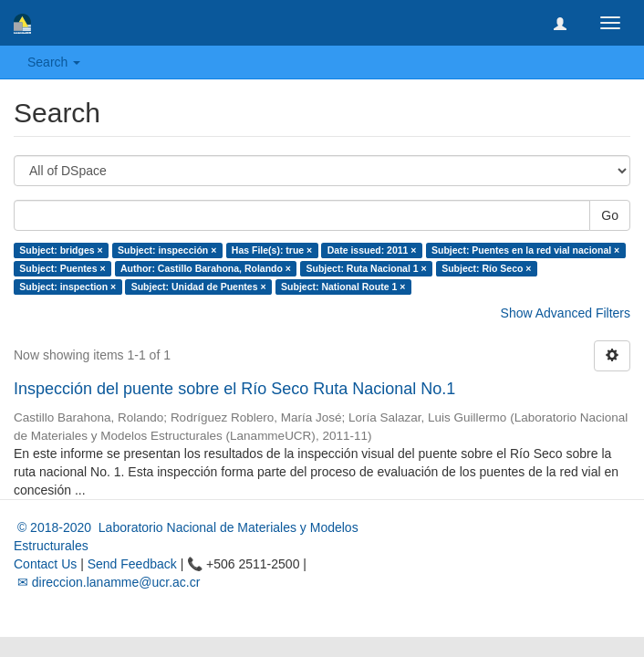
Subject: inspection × (68, 287)
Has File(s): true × (272, 250)
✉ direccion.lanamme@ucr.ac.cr (107, 582)
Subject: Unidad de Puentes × (199, 287)
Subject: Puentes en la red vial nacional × (525, 250)
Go (610, 215)
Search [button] (54, 62)
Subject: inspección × (167, 250)
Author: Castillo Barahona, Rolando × (206, 268)
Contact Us (45, 564)
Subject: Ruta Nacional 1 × (366, 268)
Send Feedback (132, 564)
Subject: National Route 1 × (343, 287)
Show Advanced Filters (566, 313)
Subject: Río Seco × (486, 268)
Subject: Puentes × (62, 268)
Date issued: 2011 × (372, 250)
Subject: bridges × (61, 250)
